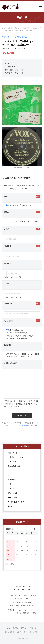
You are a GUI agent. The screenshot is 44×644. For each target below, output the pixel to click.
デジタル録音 (13, 493)
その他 (10, 506)
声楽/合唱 (11, 480)
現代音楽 (11, 489)
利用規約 (25, 425)
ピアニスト (12, 471)
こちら (8, 407)
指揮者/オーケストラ (15, 457)
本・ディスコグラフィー (17, 502)
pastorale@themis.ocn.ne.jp (25, 605)
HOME (4, 28)
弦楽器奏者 (12, 462)
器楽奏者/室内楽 (27, 28)
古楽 (10, 484)
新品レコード (12, 497)
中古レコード (17, 28)
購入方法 (24, 628)
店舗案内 (16, 628)
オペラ (10, 475)
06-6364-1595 (27, 602)
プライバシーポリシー (14, 425)
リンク (19, 632)
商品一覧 (10, 28)
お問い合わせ (10, 632)
